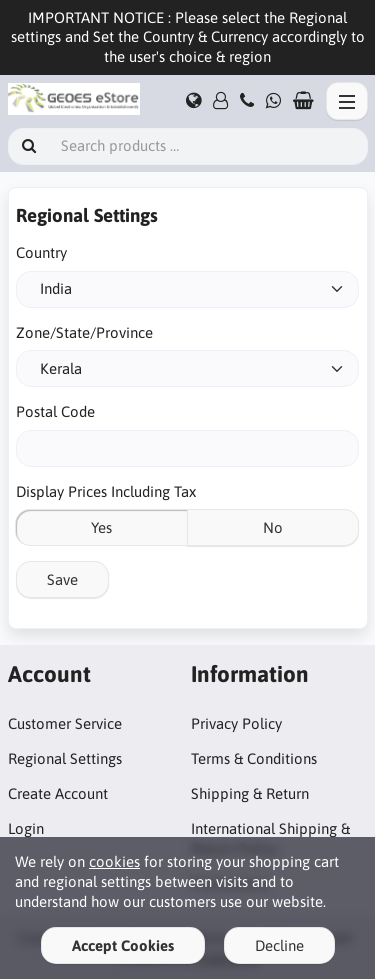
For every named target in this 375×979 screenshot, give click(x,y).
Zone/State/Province (84, 332)
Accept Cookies (123, 945)
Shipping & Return (250, 793)
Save (62, 579)
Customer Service (65, 723)
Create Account (58, 793)
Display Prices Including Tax (106, 491)
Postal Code (55, 411)
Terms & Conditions (254, 758)
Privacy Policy (236, 723)
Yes (101, 527)
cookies (114, 861)
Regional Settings (65, 758)
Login (26, 828)
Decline (279, 945)
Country (41, 252)
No (273, 527)
